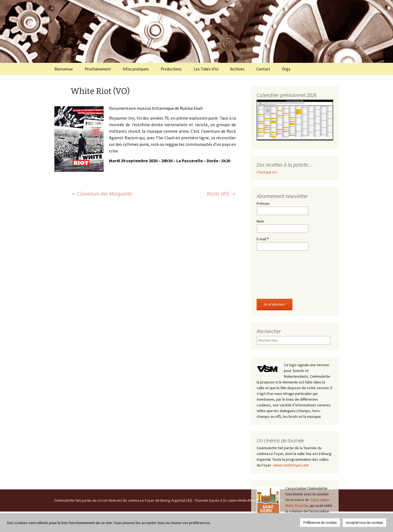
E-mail (263, 239)
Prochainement (98, 69)
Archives (237, 69)
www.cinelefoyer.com (291, 465)
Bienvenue (64, 69)
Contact (263, 69)
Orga (286, 69)
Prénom (263, 203)
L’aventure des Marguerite (102, 193)
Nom (260, 221)
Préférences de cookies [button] (320, 523)
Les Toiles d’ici (206, 69)
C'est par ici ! (267, 172)
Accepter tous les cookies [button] (364, 523)
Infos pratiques (136, 69)
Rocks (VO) (221, 193)
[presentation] (279, 274)
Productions (171, 69)
